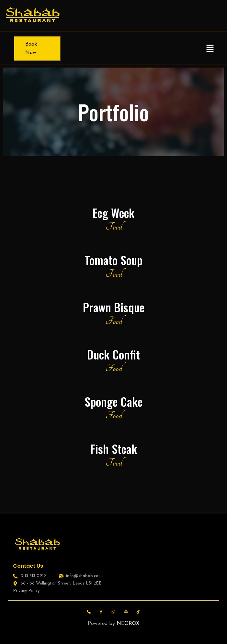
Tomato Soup (113, 260)
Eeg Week (113, 213)
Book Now (31, 48)
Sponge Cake (113, 401)
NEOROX (128, 624)
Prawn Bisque (114, 307)
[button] (210, 48)
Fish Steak (114, 449)
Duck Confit (113, 354)
